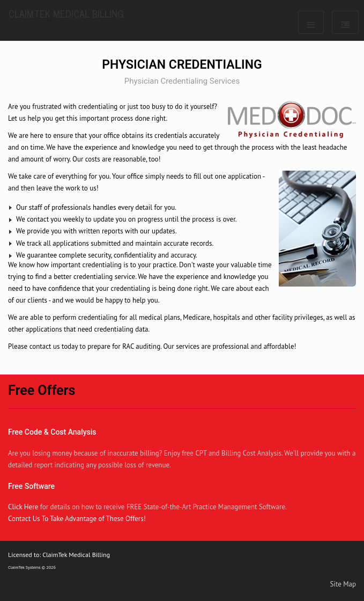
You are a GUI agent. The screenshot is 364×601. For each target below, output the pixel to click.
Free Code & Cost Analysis (52, 432)
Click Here (23, 507)
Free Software (31, 486)
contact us (45, 346)
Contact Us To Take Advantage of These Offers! (77, 519)
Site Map (343, 584)
